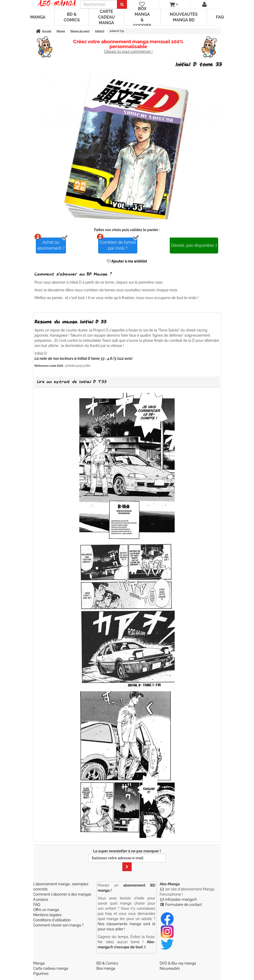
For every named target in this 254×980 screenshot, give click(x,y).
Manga (38, 17)
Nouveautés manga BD (184, 17)
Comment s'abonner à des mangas (62, 894)
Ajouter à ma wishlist (127, 261)
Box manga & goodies (142, 17)
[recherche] (99, 4)
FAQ (220, 17)
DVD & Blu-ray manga (178, 963)
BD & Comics (72, 17)
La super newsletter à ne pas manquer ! (127, 860)
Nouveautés (170, 968)
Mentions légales (47, 915)
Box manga (106, 968)
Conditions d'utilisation (52, 920)
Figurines (41, 974)
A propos (41, 899)
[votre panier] (174, 4)
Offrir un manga (46, 910)
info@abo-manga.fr (181, 899)
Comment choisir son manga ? (58, 925)
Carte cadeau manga (106, 17)
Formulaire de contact (183, 905)
